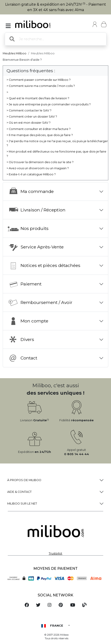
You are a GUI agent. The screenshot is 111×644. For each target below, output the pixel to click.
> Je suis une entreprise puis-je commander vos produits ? (49, 104)
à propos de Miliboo (24, 480)
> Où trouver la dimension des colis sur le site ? (40, 162)
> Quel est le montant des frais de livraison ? (38, 98)
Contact (22, 358)
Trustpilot (55, 553)
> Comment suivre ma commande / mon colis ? (41, 86)
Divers (21, 339)
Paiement (24, 284)
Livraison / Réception (36, 210)
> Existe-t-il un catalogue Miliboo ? (31, 174)
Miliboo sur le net (22, 504)
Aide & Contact (19, 492)
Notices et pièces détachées (44, 265)
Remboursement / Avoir (40, 302)
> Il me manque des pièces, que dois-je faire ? (40, 135)
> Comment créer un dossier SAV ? (32, 117)
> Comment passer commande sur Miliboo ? (39, 80)
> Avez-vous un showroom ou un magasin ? (38, 168)
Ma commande (31, 191)
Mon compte (28, 321)
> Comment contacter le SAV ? (29, 110)
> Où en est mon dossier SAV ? (29, 123)
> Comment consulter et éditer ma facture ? (39, 129)
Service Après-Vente (36, 247)
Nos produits (28, 228)
